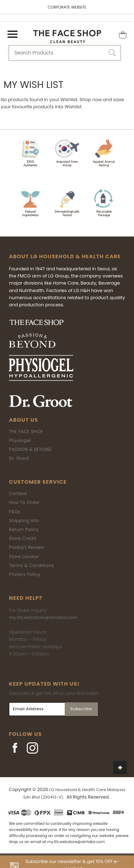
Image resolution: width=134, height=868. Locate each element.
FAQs (15, 512)
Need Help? (26, 598)
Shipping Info (24, 521)
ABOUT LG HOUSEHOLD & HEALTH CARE (65, 256)
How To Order (24, 502)
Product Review (26, 547)
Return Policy (24, 529)
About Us (23, 420)
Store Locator (24, 557)
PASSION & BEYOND (30, 449)
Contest (18, 493)
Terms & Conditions (31, 565)
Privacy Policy (25, 574)
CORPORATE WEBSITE (67, 7)
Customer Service (38, 482)
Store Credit (23, 538)
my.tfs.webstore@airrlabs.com (43, 617)
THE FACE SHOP (26, 432)
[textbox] (65, 53)
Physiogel (20, 440)
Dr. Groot (19, 458)
